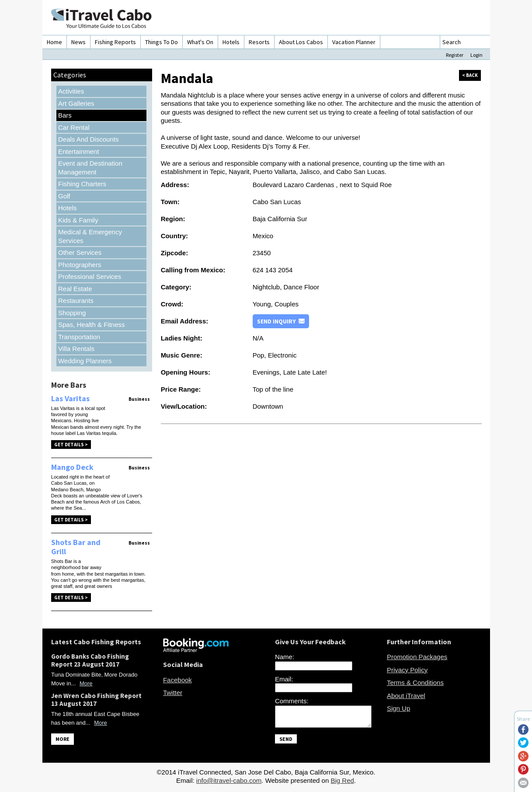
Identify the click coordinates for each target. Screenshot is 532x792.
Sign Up (398, 708)
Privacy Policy (407, 670)
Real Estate (75, 289)
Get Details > (71, 445)
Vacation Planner (354, 42)
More (86, 683)
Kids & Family (78, 220)
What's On (200, 42)
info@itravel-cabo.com (229, 783)
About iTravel (406, 696)
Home (54, 42)
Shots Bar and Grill (76, 547)
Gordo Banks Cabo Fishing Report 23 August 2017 (90, 660)
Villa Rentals (76, 349)
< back (470, 75)
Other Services (80, 252)
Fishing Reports (115, 42)
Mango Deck (72, 467)
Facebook (177, 680)
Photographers (80, 265)
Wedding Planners (85, 361)
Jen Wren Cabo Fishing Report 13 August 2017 (96, 700)
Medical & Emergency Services (90, 236)
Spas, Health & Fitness (92, 325)
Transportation (79, 337)
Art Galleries (76, 103)
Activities (71, 91)
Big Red (342, 783)
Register (455, 55)
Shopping (72, 313)
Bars (65, 115)
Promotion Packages (417, 657)
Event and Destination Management (90, 168)
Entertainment (78, 151)
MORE (63, 739)
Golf (64, 196)
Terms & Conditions (415, 683)
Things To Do (162, 42)
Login (476, 55)
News (78, 42)
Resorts (259, 42)
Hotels (231, 42)
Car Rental (74, 127)
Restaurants (76, 300)
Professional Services (90, 276)
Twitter (173, 693)
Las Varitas (70, 398)
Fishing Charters (82, 184)
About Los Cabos (301, 42)
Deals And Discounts (88, 139)
